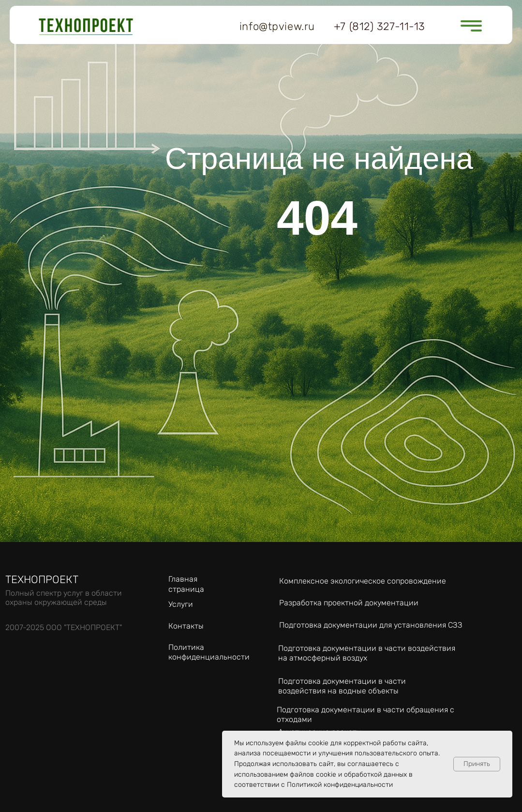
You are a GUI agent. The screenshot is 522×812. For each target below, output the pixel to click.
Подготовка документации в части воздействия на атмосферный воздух (367, 653)
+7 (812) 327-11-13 (380, 26)
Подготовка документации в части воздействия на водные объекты (342, 686)
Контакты (186, 626)
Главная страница (186, 584)
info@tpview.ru (277, 26)
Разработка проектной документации (349, 603)
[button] (476, 30)
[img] (86, 27)
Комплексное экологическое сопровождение (363, 581)
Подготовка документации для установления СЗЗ (371, 625)
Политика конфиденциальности (209, 652)
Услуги (181, 604)
